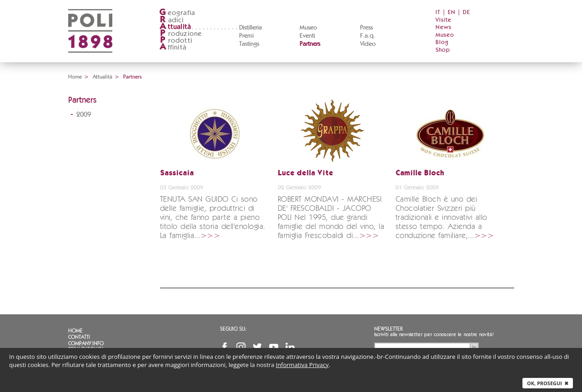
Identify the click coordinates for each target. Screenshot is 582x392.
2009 (84, 115)
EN (452, 12)
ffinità (173, 47)
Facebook (225, 347)
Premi (246, 36)
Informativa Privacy (302, 365)
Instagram (241, 347)
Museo (308, 28)
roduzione (181, 34)
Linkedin (290, 347)
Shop (443, 50)
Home (75, 77)
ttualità (175, 27)
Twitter (257, 347)
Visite (444, 20)
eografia (177, 13)
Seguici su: (233, 329)
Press (366, 28)
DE (467, 12)
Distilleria (251, 28)
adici (172, 20)
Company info (86, 343)
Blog (442, 42)
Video (368, 44)
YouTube (274, 347)
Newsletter (389, 329)
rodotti (176, 41)
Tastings (249, 44)
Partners (310, 44)
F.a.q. (368, 36)
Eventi (307, 36)
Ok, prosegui (548, 383)
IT (438, 12)
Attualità (103, 77)
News (444, 27)
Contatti (79, 337)
